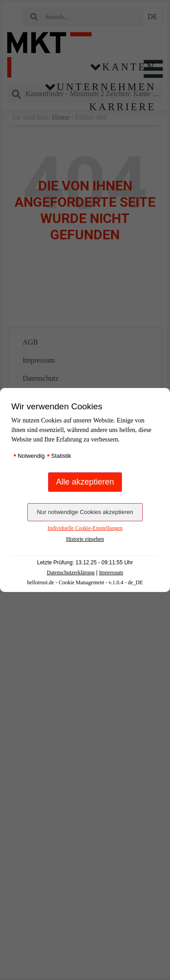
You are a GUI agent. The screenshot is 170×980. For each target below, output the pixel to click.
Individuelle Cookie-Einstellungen (85, 528)
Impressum (111, 572)
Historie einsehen (85, 539)
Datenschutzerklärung (70, 572)
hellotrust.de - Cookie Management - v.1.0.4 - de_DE (85, 582)
